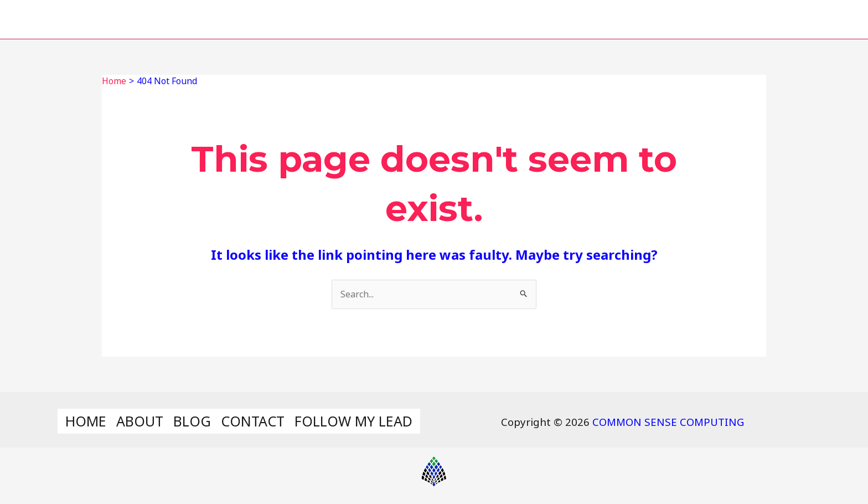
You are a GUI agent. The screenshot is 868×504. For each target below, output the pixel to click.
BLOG (565, 19)
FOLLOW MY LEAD (751, 19)
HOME (431, 19)
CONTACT (639, 19)
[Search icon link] (839, 20)
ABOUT (499, 19)
